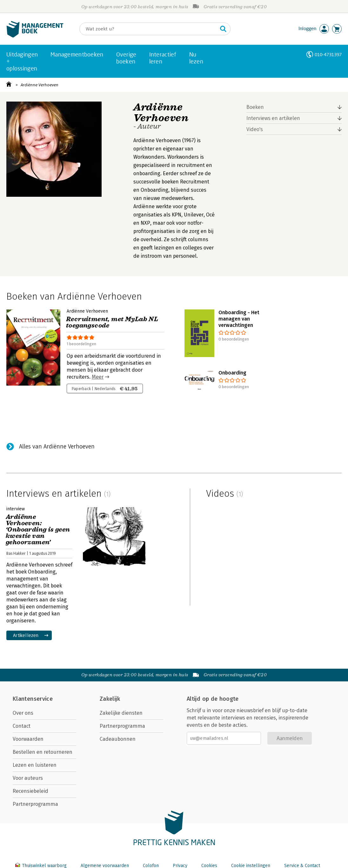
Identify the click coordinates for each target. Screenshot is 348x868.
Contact (22, 726)
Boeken (255, 107)
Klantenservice (33, 699)
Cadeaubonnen (118, 739)
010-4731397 (328, 54)
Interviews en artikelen (273, 118)
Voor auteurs (28, 778)
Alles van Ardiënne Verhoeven (57, 447)
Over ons (23, 713)
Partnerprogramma (35, 804)
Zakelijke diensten (121, 713)
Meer (98, 377)
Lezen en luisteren (35, 765)
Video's (255, 129)
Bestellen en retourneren (43, 752)
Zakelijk (110, 699)
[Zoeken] (149, 29)
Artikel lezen (26, 635)
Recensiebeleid (30, 791)
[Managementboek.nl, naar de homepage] (35, 36)
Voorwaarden (28, 739)
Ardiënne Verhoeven (40, 85)
